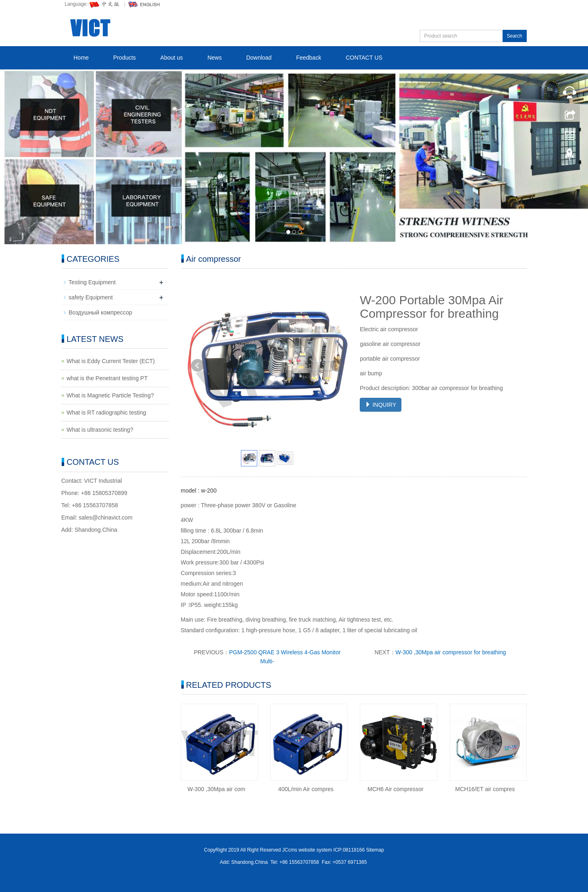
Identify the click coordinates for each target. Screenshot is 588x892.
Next (337, 366)
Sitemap (375, 850)
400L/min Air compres (306, 789)
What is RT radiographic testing (106, 413)
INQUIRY (381, 405)
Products (124, 58)
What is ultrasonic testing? (100, 430)
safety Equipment (91, 297)
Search (514, 36)
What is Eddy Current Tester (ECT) (111, 361)
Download (259, 58)
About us (172, 58)
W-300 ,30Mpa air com (216, 789)
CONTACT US (364, 58)
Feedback (308, 58)
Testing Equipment (92, 282)
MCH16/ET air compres (485, 789)
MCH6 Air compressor (395, 789)
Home (81, 58)
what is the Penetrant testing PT (107, 378)
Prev (198, 366)
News (215, 58)
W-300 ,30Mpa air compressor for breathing (451, 652)
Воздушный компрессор (100, 312)
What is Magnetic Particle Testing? (110, 395)
